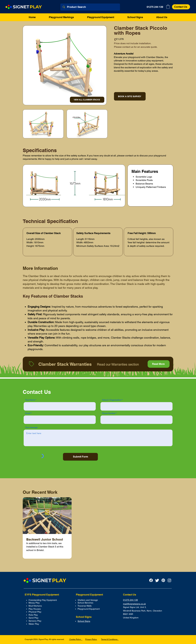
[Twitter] (157, 580)
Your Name (30, 400)
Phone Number (109, 413)
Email (28, 413)
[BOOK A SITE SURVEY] (130, 96)
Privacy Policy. (91, 639)
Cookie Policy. (76, 639)
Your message (31, 427)
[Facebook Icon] (151, 580)
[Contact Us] (181, 7)
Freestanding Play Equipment (43, 600)
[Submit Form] (80, 457)
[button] (168, 7)
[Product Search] (90, 7)
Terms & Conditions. (110, 639)
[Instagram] (169, 580)
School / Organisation (112, 400)
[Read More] (159, 364)
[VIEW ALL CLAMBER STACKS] (87, 100)
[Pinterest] (163, 580)
